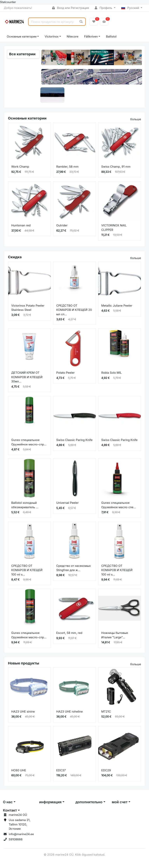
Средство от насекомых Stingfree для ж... (74, 568)
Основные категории (22, 36)
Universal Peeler (67, 503)
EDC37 (61, 770)
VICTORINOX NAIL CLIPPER (114, 228)
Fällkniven (91, 36)
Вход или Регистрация (71, 8)
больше (136, 119)
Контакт (10, 810)
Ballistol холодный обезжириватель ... (25, 505)
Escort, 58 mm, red (69, 633)
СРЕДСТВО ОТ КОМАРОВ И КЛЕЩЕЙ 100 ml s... (27, 570)
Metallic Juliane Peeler (117, 306)
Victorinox (52, 36)
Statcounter (8, 2)
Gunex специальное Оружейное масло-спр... (29, 442)
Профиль (104, 8)
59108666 (16, 839)
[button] (46, 59)
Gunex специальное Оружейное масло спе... (119, 505)
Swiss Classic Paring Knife (74, 440)
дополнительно (89, 802)
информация (50, 802)
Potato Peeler (65, 373)
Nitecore (73, 36)
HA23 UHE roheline (70, 712)
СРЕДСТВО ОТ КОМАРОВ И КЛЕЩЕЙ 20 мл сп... (74, 310)
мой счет (120, 802)
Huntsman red (21, 225)
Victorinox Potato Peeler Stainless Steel (28, 308)
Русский (131, 8)
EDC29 (106, 770)
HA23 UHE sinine (23, 712)
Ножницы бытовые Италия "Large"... (115, 635)
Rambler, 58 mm (67, 167)
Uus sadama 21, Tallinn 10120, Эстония (19, 824)
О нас (8, 802)
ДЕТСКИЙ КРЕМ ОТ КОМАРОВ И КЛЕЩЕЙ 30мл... (27, 377)
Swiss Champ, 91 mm (116, 167)
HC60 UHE (19, 770)
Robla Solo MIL (111, 373)
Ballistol (111, 36)
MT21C (106, 712)
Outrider (62, 225)
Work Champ (20, 167)
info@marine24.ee (21, 834)
